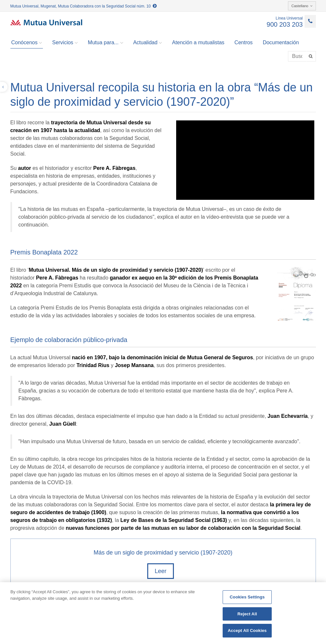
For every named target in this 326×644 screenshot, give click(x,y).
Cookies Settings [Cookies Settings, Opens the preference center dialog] (247, 597)
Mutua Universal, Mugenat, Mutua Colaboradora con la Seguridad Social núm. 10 (84, 6)
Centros (243, 42)
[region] (163, 613)
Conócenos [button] (27, 43)
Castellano (302, 6)
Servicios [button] (65, 43)
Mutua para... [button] (105, 43)
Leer (161, 571)
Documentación (281, 42)
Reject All (247, 614)
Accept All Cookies (247, 630)
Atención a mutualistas (198, 42)
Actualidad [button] (148, 43)
